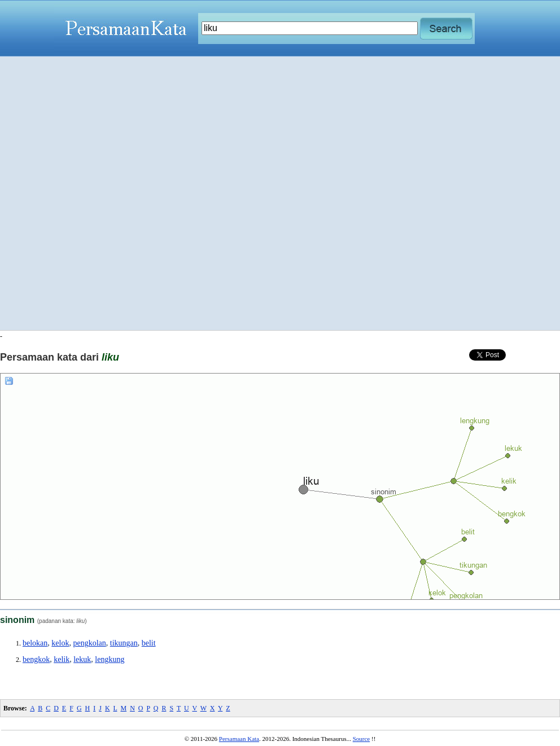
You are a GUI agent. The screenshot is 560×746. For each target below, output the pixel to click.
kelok (60, 643)
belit (149, 643)
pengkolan (89, 643)
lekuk (82, 659)
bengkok (36, 659)
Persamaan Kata (239, 739)
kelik (62, 659)
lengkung (110, 659)
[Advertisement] (136, 193)
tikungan (124, 643)
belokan (35, 643)
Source (362, 739)
